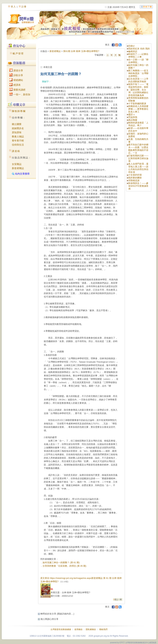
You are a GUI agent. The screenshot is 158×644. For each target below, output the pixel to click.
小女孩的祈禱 (135, 175)
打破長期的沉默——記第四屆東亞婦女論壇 (138, 158)
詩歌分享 (16, 75)
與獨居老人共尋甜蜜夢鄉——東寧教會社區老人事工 (138, 109)
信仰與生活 (18, 145)
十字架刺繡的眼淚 (137, 103)
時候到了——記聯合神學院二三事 (138, 55)
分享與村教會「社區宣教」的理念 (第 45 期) (64, 566)
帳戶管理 (18, 53)
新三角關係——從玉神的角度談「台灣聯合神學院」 (138, 73)
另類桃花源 (134, 180)
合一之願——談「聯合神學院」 (138, 61)
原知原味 (17, 132)
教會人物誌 (18, 136)
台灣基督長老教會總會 (61, 629)
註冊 (24, 7)
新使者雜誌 (18, 168)
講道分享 (16, 70)
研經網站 (16, 80)
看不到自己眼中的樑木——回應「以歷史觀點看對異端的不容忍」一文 (138, 149)
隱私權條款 (91, 629)
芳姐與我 (133, 117)
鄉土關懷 (17, 124)
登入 (13, 7)
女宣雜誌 (17, 164)
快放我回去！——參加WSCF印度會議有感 (138, 186)
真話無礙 (133, 120)
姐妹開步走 (18, 128)
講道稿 (16, 151)
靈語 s (131, 114)
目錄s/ (131, 46)
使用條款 (78, 629)
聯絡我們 (103, 629)
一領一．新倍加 (20, 94)
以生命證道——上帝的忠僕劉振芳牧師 (138, 80)
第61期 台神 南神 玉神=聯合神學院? (81, 51)
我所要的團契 (135, 178)
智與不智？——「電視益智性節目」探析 (138, 86)
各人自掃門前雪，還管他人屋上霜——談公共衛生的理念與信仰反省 (138, 168)
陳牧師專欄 (19, 111)
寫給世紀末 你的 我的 (139, 49)
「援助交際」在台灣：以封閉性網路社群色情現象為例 (138, 93)
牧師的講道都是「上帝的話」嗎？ (138, 124)
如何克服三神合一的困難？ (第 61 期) (61, 562)
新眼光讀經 (17, 90)
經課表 (15, 85)
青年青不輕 (18, 141)
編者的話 (133, 51)
